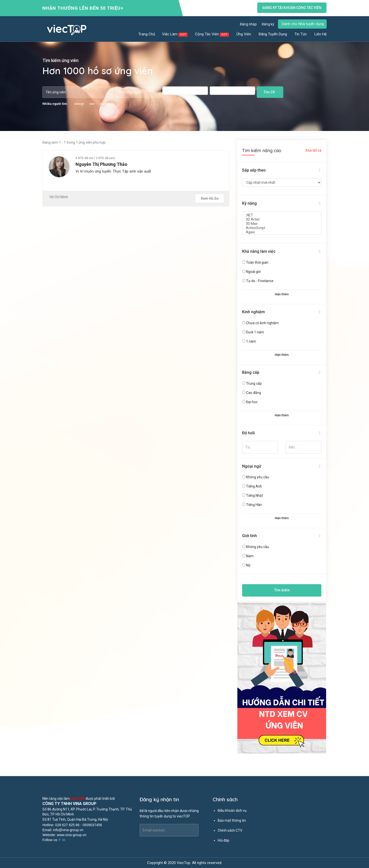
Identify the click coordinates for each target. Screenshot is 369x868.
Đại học (252, 402)
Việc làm (175, 34)
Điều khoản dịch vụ (232, 810)
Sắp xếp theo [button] (254, 170)
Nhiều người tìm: (55, 104)
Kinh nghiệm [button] (253, 312)
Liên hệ (321, 34)
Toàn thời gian (257, 262)
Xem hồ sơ (210, 198)
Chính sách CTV (230, 830)
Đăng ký (268, 24)
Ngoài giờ (253, 272)
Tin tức (301, 34)
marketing (107, 104)
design (79, 104)
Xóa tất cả (313, 150)
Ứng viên (244, 34)
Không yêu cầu (258, 477)
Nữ (248, 565)
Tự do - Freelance (260, 281)
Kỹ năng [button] (249, 203)
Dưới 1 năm (255, 332)
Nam (250, 556)
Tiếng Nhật (255, 496)
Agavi (282, 232)
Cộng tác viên (212, 34)
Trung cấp (254, 383)
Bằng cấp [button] (251, 372)
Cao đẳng (254, 393)
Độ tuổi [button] (248, 433)
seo (92, 104)
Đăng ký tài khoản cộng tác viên (292, 8)
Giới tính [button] (249, 536)
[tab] (282, 170)
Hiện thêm (282, 294)
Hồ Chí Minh (59, 197)
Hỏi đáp (224, 840)
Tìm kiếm (282, 590)
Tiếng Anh (254, 486)
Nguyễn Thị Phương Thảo (101, 164)
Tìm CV (269, 92)
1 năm (251, 341)
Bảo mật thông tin (232, 820)
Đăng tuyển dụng (273, 34)
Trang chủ (147, 34)
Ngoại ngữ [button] (252, 466)
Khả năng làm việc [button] (259, 251)
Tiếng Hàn (254, 505)
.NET (282, 215)
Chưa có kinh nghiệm (262, 323)
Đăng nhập (248, 24)
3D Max (282, 224)
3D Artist (282, 219)
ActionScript (282, 228)
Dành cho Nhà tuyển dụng (303, 24)
